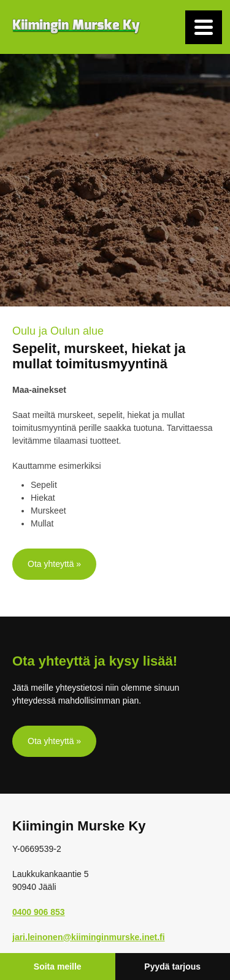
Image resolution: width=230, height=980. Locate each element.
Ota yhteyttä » (54, 564)
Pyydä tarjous (172, 967)
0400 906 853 (39, 912)
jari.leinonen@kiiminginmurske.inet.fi (89, 937)
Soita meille (58, 967)
